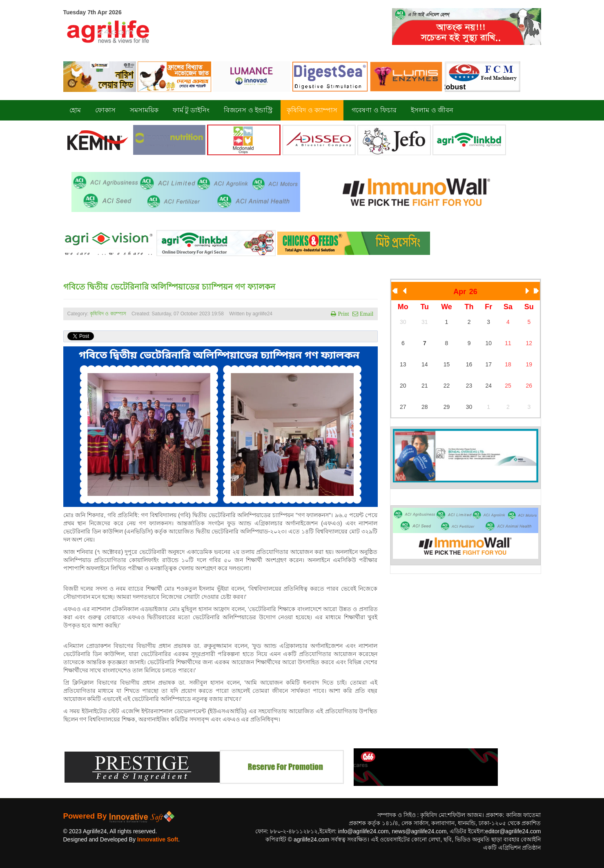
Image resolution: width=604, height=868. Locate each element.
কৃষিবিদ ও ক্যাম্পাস (108, 314)
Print (342, 314)
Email (366, 314)
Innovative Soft (158, 839)
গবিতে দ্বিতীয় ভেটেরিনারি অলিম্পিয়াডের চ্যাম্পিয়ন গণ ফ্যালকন (169, 287)
